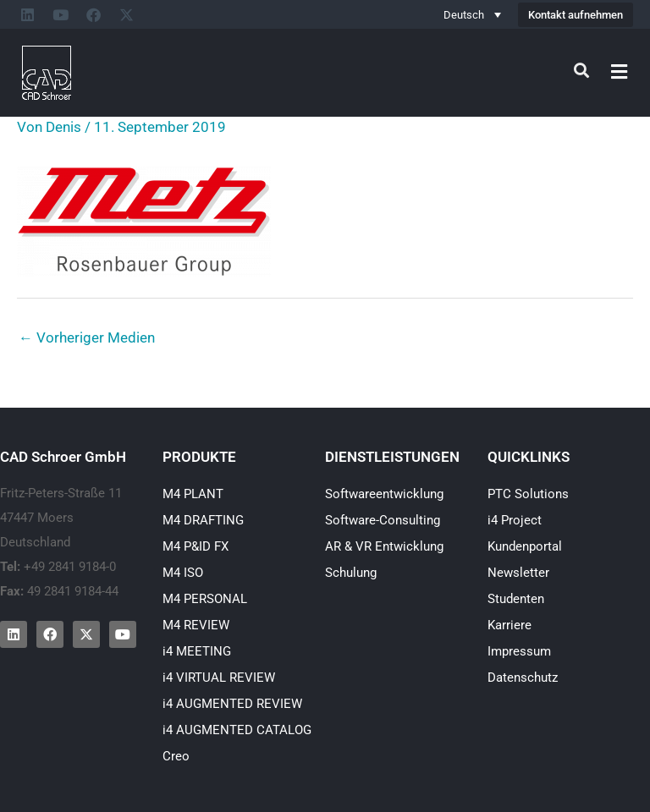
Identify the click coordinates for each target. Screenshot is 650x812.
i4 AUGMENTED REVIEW (232, 704)
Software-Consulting (383, 520)
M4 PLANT (193, 494)
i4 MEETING (197, 651)
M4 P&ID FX (196, 546)
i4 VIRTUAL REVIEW (219, 678)
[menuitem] (472, 14)
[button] (620, 71)
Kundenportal (525, 546)
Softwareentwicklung (384, 494)
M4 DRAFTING (203, 520)
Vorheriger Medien (87, 337)
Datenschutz (523, 678)
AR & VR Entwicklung (384, 546)
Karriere (510, 625)
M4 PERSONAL (205, 599)
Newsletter (518, 573)
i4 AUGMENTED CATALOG (237, 730)
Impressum (519, 651)
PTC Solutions (528, 494)
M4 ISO (183, 573)
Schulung (351, 573)
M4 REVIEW (196, 625)
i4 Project (515, 520)
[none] (472, 14)
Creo (176, 756)
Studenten (516, 599)
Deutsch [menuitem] (464, 15)
